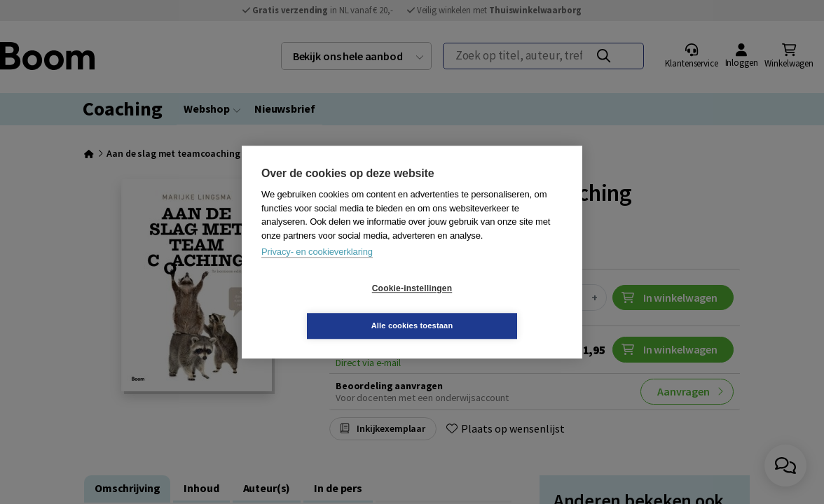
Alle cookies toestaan (496, 307)
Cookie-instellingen (329, 307)
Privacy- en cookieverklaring (317, 271)
